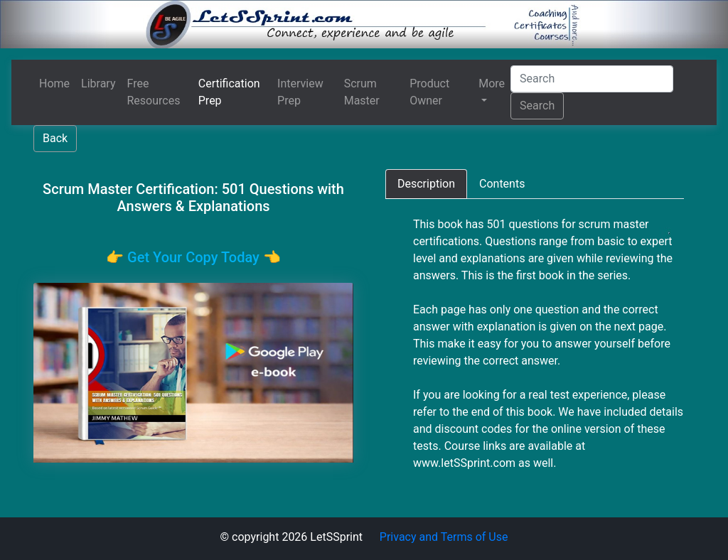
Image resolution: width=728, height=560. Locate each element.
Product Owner (429, 92)
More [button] (492, 84)
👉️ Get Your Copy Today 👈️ (193, 257)
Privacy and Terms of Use (444, 537)
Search (537, 106)
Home (54, 84)
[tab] (426, 184)
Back (55, 138)
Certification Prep (229, 92)
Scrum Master (362, 92)
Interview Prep (300, 92)
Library (98, 84)
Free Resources (154, 92)
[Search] (592, 79)
